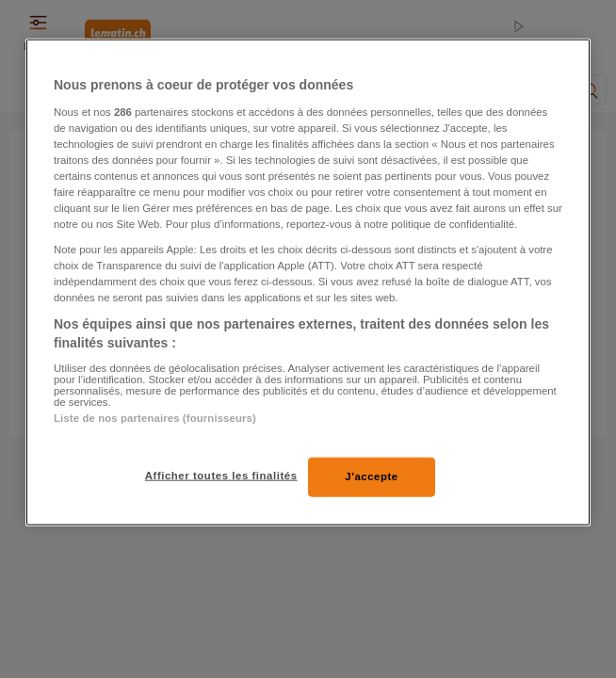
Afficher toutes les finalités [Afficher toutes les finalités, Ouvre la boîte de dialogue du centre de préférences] (221, 476)
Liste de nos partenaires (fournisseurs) (155, 417)
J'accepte (372, 476)
